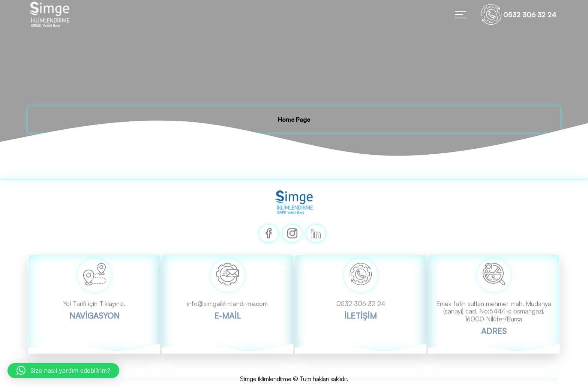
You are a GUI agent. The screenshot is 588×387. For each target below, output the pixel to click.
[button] (63, 371)
